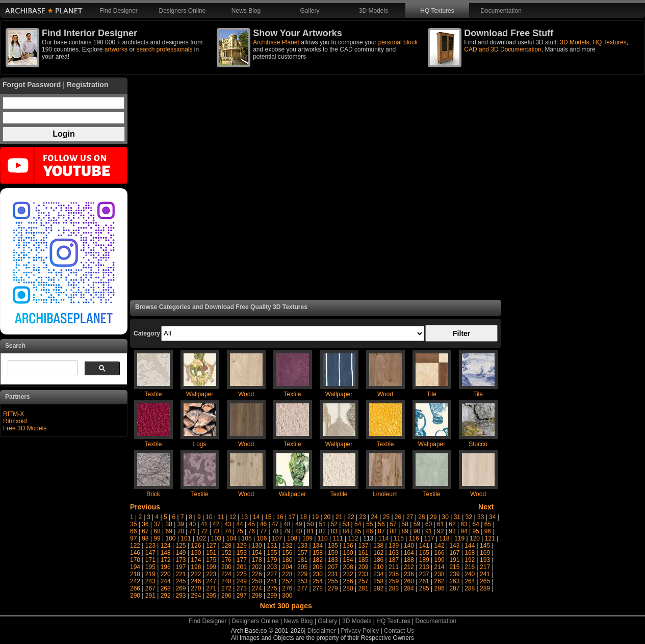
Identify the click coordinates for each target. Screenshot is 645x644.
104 (231, 538)
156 (287, 553)
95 (476, 531)
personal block (398, 42)
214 (440, 567)
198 (196, 567)
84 (346, 531)
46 (263, 524)
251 (272, 581)
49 (299, 524)
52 (334, 524)
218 (135, 574)
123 (150, 546)
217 (485, 567)
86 (369, 531)
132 (287, 546)
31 (457, 517)
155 (272, 553)
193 (485, 560)
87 (381, 531)
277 (302, 588)
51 (323, 524)
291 (150, 596)
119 (459, 538)
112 (353, 538)
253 (302, 581)
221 (180, 574)
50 (310, 524)
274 (257, 588)
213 (424, 567)
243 (150, 581)
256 (348, 581)
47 (275, 524)
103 (216, 538)
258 (378, 581)
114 (383, 538)
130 (257, 546)
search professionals (164, 49)
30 (445, 517)
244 (166, 581)
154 (257, 553)
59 (417, 524)
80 (299, 531)
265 (485, 581)
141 (424, 546)
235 (394, 574)
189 (424, 560)
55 (369, 524)
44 (239, 524)
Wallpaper (200, 394)
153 (242, 553)
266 (135, 588)
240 (470, 574)
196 (166, 567)
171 (150, 560)
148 (166, 553)
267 (150, 588)
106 (262, 538)
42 (216, 524)
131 (272, 546)
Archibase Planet (276, 42)
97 (133, 538)
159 (333, 553)
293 (180, 596)
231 (333, 574)
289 (485, 588)
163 (394, 553)
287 (454, 588)
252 (287, 581)
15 (268, 517)
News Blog (246, 11)
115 (399, 538)
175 (211, 560)
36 (145, 524)
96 (488, 531)
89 (405, 531)
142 (440, 546)
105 (247, 538)
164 (409, 553)
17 (291, 517)
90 (417, 531)
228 (287, 574)
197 (180, 567)
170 (135, 560)
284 (409, 588)
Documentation (501, 11)
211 (394, 567)
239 (454, 574)
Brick (153, 494)
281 (363, 588)
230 (318, 574)
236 (409, 574)
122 (135, 546)
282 (378, 588)
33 (481, 517)
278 (318, 588)
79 (287, 531)
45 (252, 524)
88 (393, 531)
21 (339, 517)
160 (348, 553)
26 (398, 517)
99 (157, 538)
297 (242, 596)
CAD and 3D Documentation (502, 49)
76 (252, 531)
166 (440, 553)
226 (257, 574)
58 (405, 524)
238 (440, 574)
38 (169, 524)
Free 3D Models (25, 428)
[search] (42, 368)
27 (410, 517)
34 (492, 517)
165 (424, 553)
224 (226, 574)
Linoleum (385, 494)
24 (375, 517)
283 (394, 588)
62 (452, 524)
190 (440, 560)
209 (363, 567)
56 (381, 524)
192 (470, 560)
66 (133, 531)
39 (181, 524)
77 (263, 531)
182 (318, 560)
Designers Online (182, 11)
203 (272, 567)
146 (135, 553)
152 (226, 553)
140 (409, 546)
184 (348, 560)
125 (180, 546)
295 (211, 596)
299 (272, 596)
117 (429, 538)
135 (333, 546)
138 (378, 546)
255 (333, 581)
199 (211, 567)
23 (362, 517)
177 (242, 560)
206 (318, 567)
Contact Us (399, 631)
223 (211, 574)
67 (145, 531)
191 (454, 560)
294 (196, 596)
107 (277, 538)
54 (358, 524)
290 (135, 596)
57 (393, 524)
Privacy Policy (360, 631)
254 (318, 581)
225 (242, 574)
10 (209, 517)
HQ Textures (437, 11)
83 (334, 531)
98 (145, 538)
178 (257, 560)
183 (333, 560)
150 (196, 553)
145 (485, 546)
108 (292, 538)
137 (363, 546)
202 (257, 567)
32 (469, 517)
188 (409, 560)
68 (157, 531)
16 (280, 517)
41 (204, 524)
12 (233, 517)
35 (133, 524)
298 (257, 596)
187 (394, 560)
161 (363, 553)
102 (201, 538)
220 (166, 574)
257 (363, 581)
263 (454, 581)
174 (196, 560)
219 (150, 574)
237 (424, 574)
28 (421, 517)
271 (211, 588)
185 (363, 560)
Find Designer (119, 11)
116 (414, 538)
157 (302, 553)
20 (327, 517)
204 (287, 567)
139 (394, 546)
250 (257, 581)
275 (272, 588)
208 (348, 567)
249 (242, 581)
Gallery (309, 11)
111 (338, 538)
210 (378, 567)
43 (228, 524)
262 (440, 581)
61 (440, 524)
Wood (246, 394)
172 (166, 560)
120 (475, 538)
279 (333, 588)
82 (323, 531)
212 (409, 567)
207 (333, 567)
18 (304, 517)
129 (242, 546)
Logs (199, 444)
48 (287, 524)
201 (242, 567)
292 (166, 596)
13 (244, 517)
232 (348, 574)
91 (429, 531)
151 (211, 553)
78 (275, 531)
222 (196, 574)
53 (346, 524)
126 (196, 546)
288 (470, 588)
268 (166, 588)
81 (310, 531)
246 (196, 581)
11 (221, 517)
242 (135, 581)
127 (211, 546)
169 (485, 553)
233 (363, 574)
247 (211, 581)
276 (287, 588)
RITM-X (14, 414)
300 (287, 596)
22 (351, 517)
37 (157, 524)
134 (318, 546)
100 (170, 538)
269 (180, 588)
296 (226, 596)
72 (204, 531)
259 (394, 581)
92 (440, 531)
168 (470, 553)
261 (424, 581)
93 (452, 531)
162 (378, 553)
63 (464, 524)
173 (180, 560)
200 (226, 567)
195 (150, 567)
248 (226, 581)
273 (242, 588)
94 (464, 531)
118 (444, 538)
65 (488, 524)
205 (302, 567)
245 (180, 581)
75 (239, 531)
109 (307, 538)
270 (196, 588)
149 (180, 553)
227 (272, 574)
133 (302, 546)
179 (272, 560)
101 (186, 538)
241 (485, 574)
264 (470, 581)
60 (429, 524)
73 (216, 531)
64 (476, 524)
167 (454, 553)
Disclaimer (322, 631)
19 (315, 517)
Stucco (478, 444)
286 (440, 588)
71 (192, 531)
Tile (432, 394)
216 (470, 567)
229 (302, 574)
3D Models (373, 11)
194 (135, 567)
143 (454, 546)
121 (490, 538)
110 (323, 538)
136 (348, 546)
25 (386, 517)
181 (302, 560)
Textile (153, 394)
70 (181, 531)
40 (192, 524)
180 (287, 560)
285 (424, 588)
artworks (116, 49)
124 (166, 546)
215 (454, 567)
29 (433, 517)
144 (470, 546)
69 (169, 531)
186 (378, 560)
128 (226, 546)
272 (226, 588)
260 (409, 581)
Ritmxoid (15, 421)
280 (348, 588)
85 (358, 531)
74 (228, 531)
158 (318, 553)
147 (150, 553)
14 (256, 517)
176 (226, 560)
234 (378, 574)
